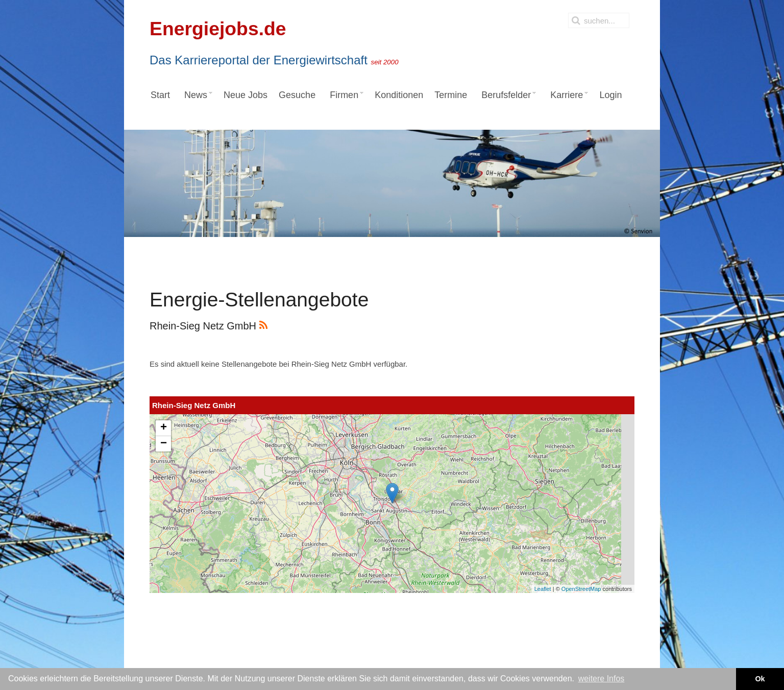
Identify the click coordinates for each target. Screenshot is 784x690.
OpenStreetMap (581, 589)
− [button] (164, 444)
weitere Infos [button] (602, 679)
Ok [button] (760, 679)
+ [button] (164, 428)
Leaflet (543, 589)
